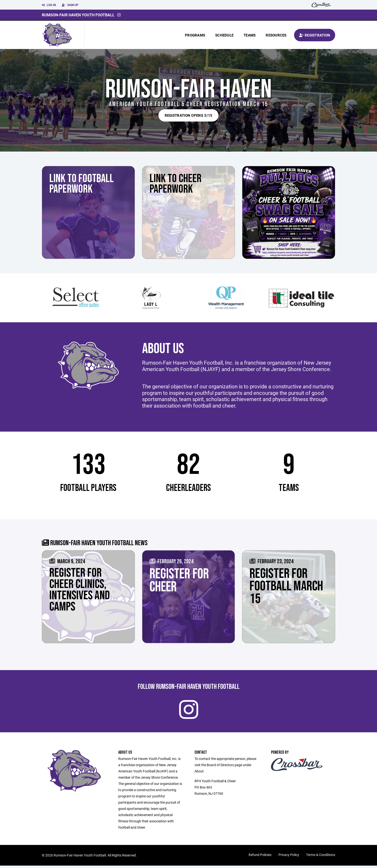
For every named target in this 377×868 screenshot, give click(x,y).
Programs (195, 35)
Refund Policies (260, 857)
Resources (276, 35)
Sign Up (70, 5)
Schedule (224, 35)
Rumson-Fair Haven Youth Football (78, 15)
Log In (49, 5)
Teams (250, 35)
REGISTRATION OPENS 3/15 (189, 115)
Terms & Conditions (321, 857)
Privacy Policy (289, 857)
